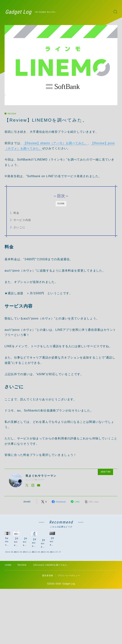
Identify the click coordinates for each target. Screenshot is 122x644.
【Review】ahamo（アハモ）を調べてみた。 (56, 143)
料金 (16, 213)
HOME (8, 585)
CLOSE (61, 204)
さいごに (19, 227)
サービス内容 (22, 220)
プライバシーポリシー (69, 596)
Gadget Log (19, 12)
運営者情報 (48, 596)
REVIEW (11, 114)
